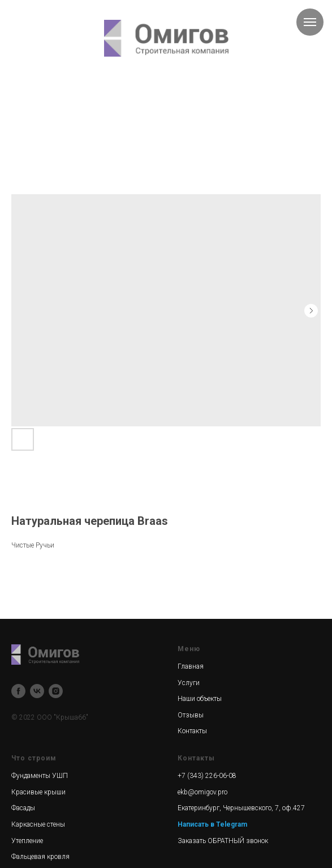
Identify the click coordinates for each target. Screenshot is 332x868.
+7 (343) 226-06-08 (207, 776)
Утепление (27, 841)
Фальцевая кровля (40, 857)
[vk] (37, 691)
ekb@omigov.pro (202, 792)
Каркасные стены (38, 824)
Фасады (23, 808)
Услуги (189, 683)
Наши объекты (200, 699)
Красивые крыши (38, 792)
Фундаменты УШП (40, 776)
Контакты (192, 731)
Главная (191, 666)
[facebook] (18, 691)
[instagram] (56, 691)
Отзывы (191, 715)
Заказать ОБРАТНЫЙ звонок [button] (223, 841)
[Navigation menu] (310, 22)
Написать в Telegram (212, 824)
